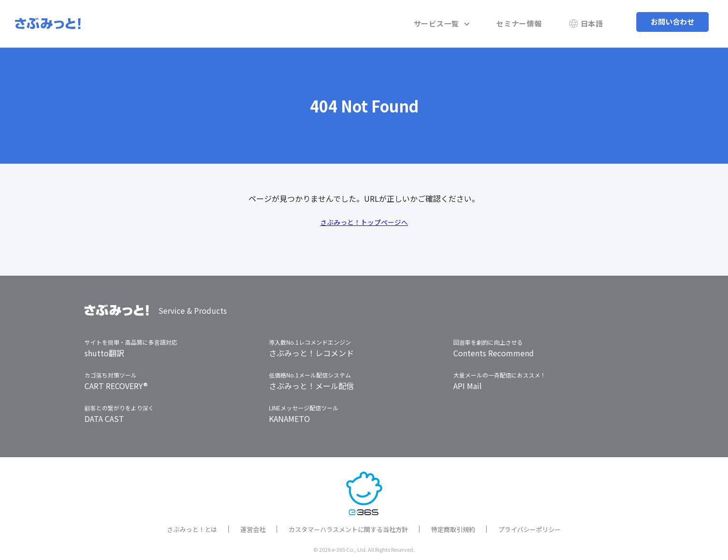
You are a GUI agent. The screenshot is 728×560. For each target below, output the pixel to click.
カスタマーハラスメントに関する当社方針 (348, 526)
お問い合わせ (672, 21)
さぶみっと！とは (192, 526)
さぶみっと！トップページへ (364, 218)
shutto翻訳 (104, 350)
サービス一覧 (461, 21)
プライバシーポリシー (530, 526)
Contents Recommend (494, 350)
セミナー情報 (531, 21)
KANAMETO (289, 415)
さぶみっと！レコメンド (311, 350)
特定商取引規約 (453, 526)
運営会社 (253, 526)
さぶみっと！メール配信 (311, 382)
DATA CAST (104, 415)
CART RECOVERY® (116, 382)
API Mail (468, 382)
